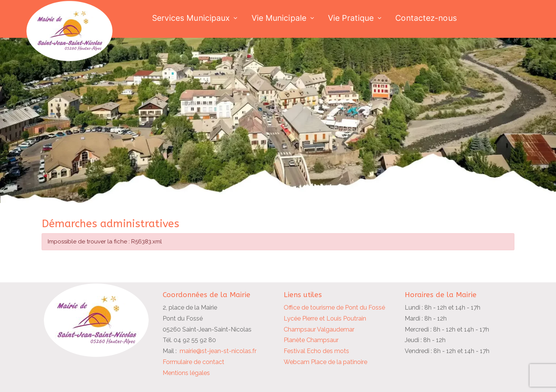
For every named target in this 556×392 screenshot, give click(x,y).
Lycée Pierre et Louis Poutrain (325, 318)
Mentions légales (186, 373)
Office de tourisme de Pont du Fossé (334, 308)
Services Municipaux (191, 18)
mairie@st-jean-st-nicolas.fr (218, 351)
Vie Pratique (351, 18)
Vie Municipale (279, 18)
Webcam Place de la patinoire (325, 362)
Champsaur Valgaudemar (319, 329)
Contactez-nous (426, 18)
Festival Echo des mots (316, 351)
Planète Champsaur (311, 340)
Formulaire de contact (193, 362)
